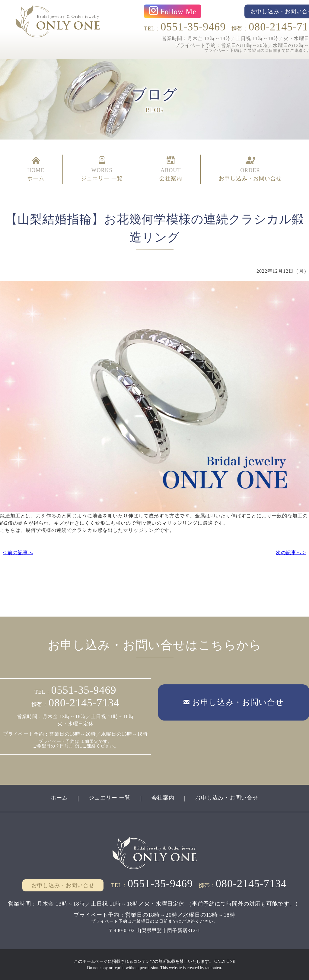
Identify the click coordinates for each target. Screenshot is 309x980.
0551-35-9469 (193, 27)
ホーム (59, 798)
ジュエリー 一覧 (110, 798)
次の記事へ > (291, 553)
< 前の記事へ (18, 553)
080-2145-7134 (84, 703)
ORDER (250, 169)
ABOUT (171, 169)
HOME (36, 169)
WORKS (102, 169)
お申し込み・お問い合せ (227, 798)
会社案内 (163, 798)
